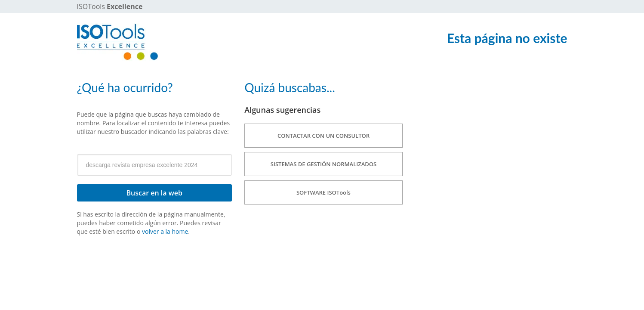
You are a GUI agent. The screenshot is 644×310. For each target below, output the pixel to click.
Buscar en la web (154, 193)
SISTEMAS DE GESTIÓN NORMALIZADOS (324, 164)
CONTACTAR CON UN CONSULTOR (324, 136)
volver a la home (165, 231)
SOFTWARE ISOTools (324, 192)
